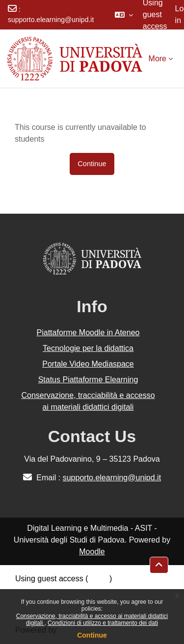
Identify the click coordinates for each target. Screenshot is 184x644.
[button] (124, 15)
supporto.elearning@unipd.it (51, 20)
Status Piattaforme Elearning (88, 380)
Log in (99, 579)
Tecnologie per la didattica (88, 348)
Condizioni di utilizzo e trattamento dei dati (103, 623)
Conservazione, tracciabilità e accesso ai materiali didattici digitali (88, 401)
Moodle (92, 552)
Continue (92, 635)
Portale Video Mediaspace (88, 364)
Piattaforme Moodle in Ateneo (88, 333)
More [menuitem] (158, 59)
